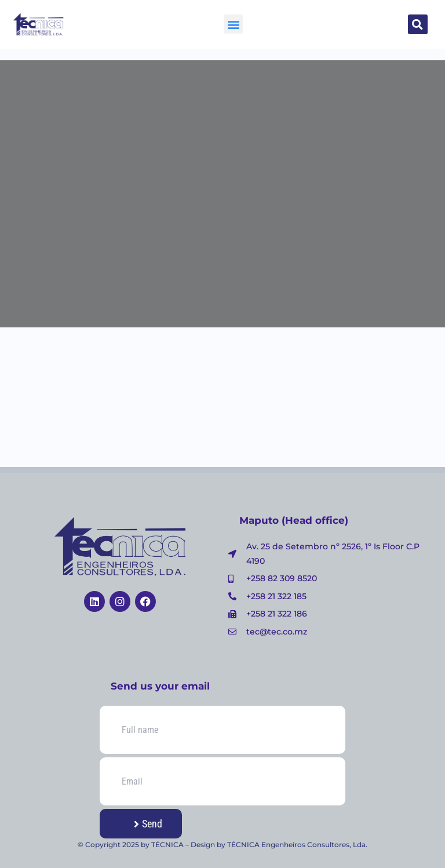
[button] (233, 24)
